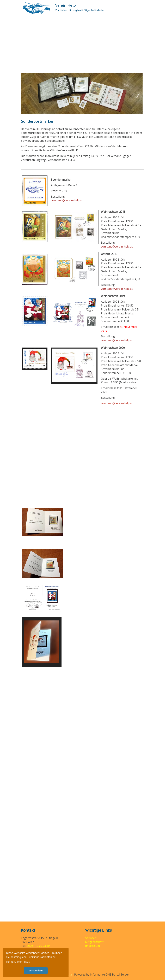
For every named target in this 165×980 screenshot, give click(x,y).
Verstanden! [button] (36, 971)
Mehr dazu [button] (24, 962)
